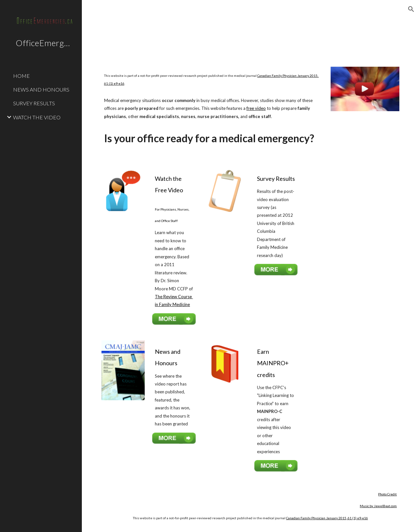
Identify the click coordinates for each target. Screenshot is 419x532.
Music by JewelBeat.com (378, 506)
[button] (411, 9)
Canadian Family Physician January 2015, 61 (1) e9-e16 (327, 518)
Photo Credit (387, 494)
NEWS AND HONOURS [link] (41, 89)
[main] (212, 79)
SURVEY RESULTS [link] (34, 103)
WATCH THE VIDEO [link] (37, 117)
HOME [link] (21, 76)
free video (256, 108)
